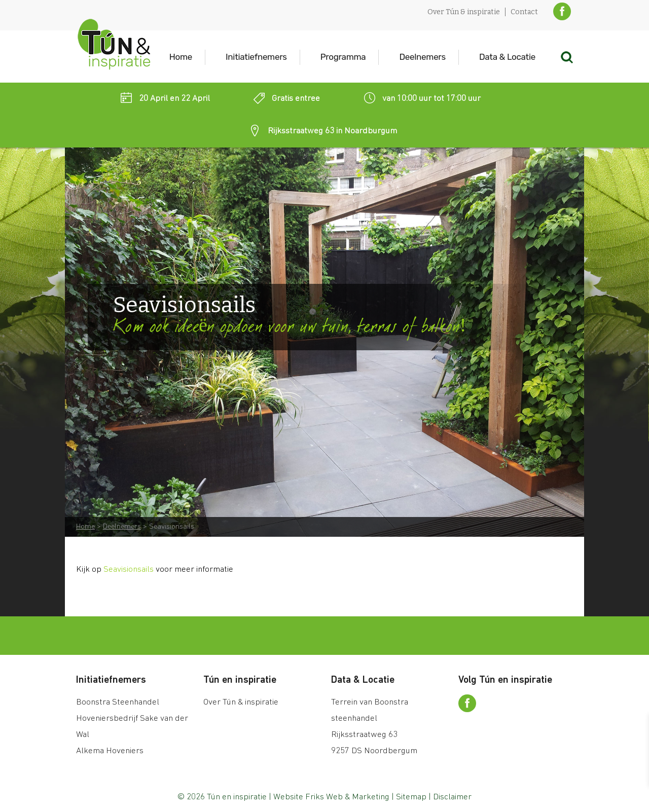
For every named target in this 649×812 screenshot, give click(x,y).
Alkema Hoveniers (110, 751)
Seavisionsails (129, 569)
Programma (343, 57)
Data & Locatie (507, 57)
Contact (524, 12)
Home (181, 57)
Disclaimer (452, 797)
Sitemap (411, 797)
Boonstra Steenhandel (118, 702)
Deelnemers (422, 57)
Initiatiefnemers (256, 57)
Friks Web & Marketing (347, 797)
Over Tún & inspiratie (464, 12)
